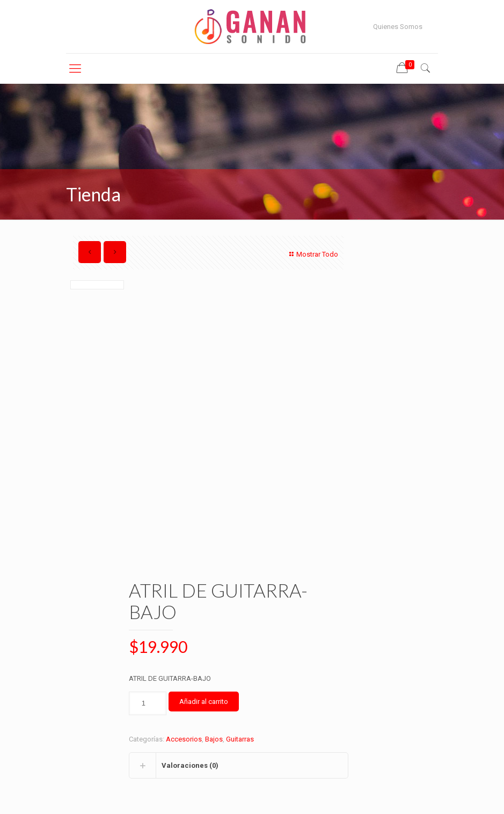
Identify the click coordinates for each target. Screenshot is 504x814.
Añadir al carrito (204, 702)
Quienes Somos (398, 27)
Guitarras (240, 739)
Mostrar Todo (312, 254)
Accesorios (184, 739)
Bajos (214, 739)
